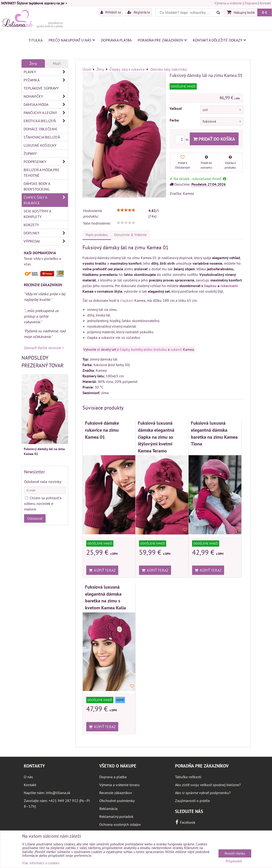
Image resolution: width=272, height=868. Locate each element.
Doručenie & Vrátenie (131, 235)
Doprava (251, 3)
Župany (30, 153)
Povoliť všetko (235, 853)
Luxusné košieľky (40, 145)
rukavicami (229, 286)
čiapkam (127, 300)
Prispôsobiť (234, 861)
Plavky (46, 72)
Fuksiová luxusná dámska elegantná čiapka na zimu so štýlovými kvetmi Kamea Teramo (156, 437)
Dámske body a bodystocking (37, 186)
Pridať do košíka (214, 139)
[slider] (126, 210)
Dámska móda (46, 104)
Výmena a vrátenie (228, 3)
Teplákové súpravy (41, 88)
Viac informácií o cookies (41, 863)
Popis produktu (97, 235)
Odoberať (35, 518)
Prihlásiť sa (111, 12)
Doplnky (46, 233)
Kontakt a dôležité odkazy (219, 40)
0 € (265, 12)
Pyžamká (46, 80)
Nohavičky (46, 96)
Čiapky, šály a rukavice (46, 200)
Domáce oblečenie (41, 129)
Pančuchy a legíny (46, 113)
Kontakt (265, 3)
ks (182, 140)
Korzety (31, 225)
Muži (57, 63)
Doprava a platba (116, 40)
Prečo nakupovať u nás (72, 40)
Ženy (33, 63)
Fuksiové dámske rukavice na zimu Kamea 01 (102, 430)
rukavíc (176, 349)
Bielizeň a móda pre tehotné (42, 173)
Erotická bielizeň (46, 121)
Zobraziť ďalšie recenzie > (44, 348)
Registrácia (139, 12)
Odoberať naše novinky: (43, 482)
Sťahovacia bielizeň (42, 137)
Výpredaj (46, 241)
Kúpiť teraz (102, 570)
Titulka (36, 40)
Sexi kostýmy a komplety (37, 214)
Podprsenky (46, 162)
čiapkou (210, 286)
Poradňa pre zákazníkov (162, 40)
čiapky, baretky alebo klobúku (143, 349)
